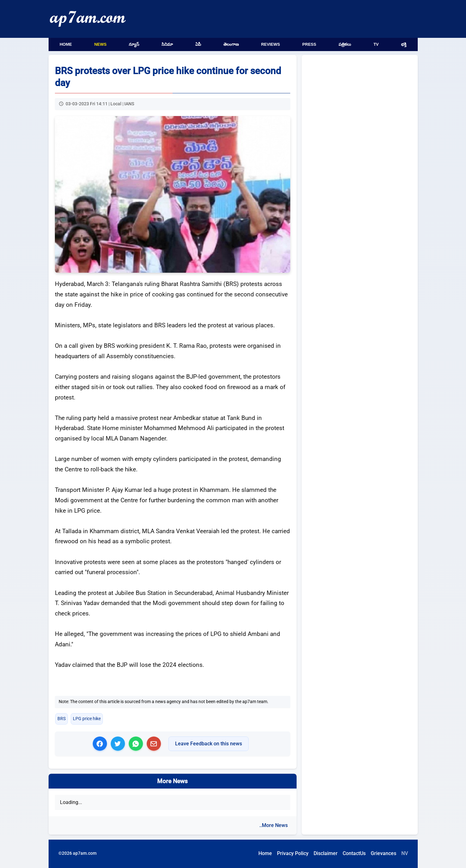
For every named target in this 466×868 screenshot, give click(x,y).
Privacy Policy (293, 853)
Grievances (383, 853)
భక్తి (404, 44)
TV (376, 44)
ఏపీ (198, 44)
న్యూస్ (134, 44)
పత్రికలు (345, 44)
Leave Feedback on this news (209, 744)
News (100, 44)
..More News (274, 825)
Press (309, 44)
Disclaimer (326, 853)
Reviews (270, 44)
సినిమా (167, 44)
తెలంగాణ (231, 44)
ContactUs (354, 853)
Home (66, 44)
